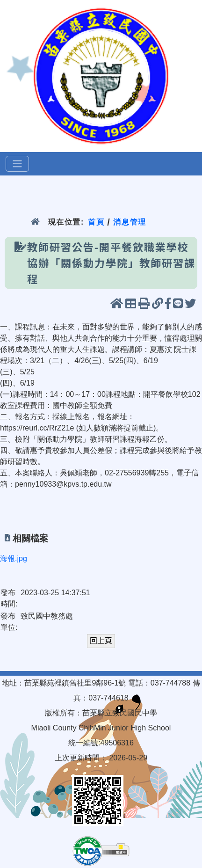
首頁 (96, 222)
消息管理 (130, 222)
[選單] (17, 164)
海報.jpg (14, 558)
